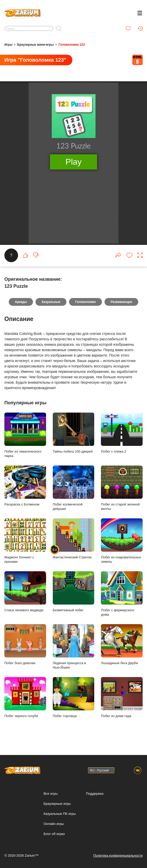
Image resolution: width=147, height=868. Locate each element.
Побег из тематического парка (25, 439)
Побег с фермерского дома (122, 598)
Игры (8, 45)
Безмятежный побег (74, 596)
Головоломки (85, 306)
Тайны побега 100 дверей (74, 437)
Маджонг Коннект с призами (25, 545)
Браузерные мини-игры (35, 45)
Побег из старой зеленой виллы (122, 492)
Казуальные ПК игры (60, 814)
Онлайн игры (54, 824)
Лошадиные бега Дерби (122, 649)
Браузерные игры (57, 804)
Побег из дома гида (122, 701)
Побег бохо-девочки (25, 649)
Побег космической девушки (74, 492)
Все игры (51, 794)
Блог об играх (54, 834)
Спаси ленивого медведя (25, 596)
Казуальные (51, 306)
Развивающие (122, 306)
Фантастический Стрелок (74, 543)
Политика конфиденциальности (118, 855)
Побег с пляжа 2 (122, 437)
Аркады (21, 306)
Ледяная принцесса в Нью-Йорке (74, 651)
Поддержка (95, 794)
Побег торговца (74, 701)
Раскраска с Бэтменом (25, 490)
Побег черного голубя (25, 701)
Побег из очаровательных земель (122, 545)
